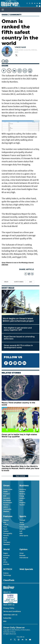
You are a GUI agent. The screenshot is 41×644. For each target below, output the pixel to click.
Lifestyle (6, 520)
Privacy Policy (9, 608)
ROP (5, 496)
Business (22, 555)
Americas (6, 555)
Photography (8, 533)
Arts (5, 522)
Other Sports (24, 536)
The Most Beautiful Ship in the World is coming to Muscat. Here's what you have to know (20, 468)
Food (5, 527)
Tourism (6, 505)
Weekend (6, 544)
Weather (6, 511)
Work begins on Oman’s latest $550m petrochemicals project (18, 320)
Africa (5, 562)
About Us (7, 592)
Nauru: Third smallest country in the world (18, 404)
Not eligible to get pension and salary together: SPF (18, 329)
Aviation (22, 498)
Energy (22, 496)
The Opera (7, 542)
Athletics (22, 529)
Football (22, 520)
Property (22, 503)
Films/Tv (6, 536)
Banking (22, 494)
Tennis (22, 522)
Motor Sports (24, 527)
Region (6, 553)
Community (7, 509)
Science (6, 573)
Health (5, 492)
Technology (7, 575)
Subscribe (7, 618)
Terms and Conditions (12, 611)
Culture (6, 525)
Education (7, 498)
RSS (5, 621)
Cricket (22, 525)
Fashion (6, 531)
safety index (19, 282)
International (24, 558)
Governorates (8, 489)
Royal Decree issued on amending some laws (19, 338)
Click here (5, 265)
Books (5, 538)
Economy (23, 489)
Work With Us (9, 605)
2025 (31, 282)
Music (5, 540)
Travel (5, 529)
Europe (6, 558)
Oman (5, 15)
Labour (6, 507)
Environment (8, 503)
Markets (22, 492)
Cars (21, 500)
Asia (5, 560)
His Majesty (7, 500)
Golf (21, 531)
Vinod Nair (20, 47)
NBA (21, 533)
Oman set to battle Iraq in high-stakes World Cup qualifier (19, 436)
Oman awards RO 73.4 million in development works (18, 346)
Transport (7, 494)
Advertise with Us (10, 615)
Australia (6, 564)
